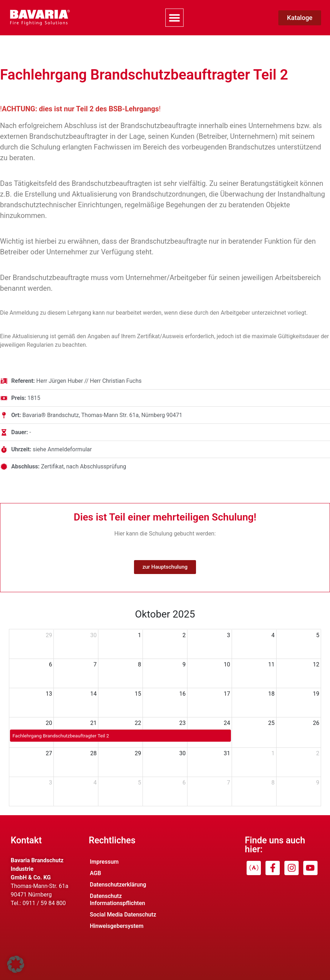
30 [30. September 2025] (93, 635)
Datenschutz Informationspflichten (117, 900)
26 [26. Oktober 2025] (316, 723)
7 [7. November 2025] (229, 783)
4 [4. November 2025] (95, 783)
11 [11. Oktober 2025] (272, 664)
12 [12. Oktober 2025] (316, 664)
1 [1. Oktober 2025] (140, 635)
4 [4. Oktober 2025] (273, 635)
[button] (175, 18)
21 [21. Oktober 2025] (93, 723)
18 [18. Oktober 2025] (272, 694)
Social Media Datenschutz (123, 915)
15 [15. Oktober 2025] (138, 694)
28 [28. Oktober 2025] (93, 753)
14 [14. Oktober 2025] (93, 694)
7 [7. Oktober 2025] (95, 664)
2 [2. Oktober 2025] (184, 635)
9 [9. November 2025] (318, 783)
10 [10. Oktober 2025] (227, 664)
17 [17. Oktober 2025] (227, 694)
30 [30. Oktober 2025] (182, 753)
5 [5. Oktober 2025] (318, 635)
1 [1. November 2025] (273, 753)
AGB (96, 873)
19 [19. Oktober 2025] (316, 694)
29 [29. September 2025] (49, 635)
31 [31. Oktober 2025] (227, 753)
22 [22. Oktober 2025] (138, 723)
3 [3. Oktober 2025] (229, 635)
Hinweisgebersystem (117, 926)
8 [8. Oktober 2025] (140, 664)
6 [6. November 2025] (184, 783)
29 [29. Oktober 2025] (138, 753)
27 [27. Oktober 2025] (49, 753)
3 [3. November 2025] (50, 783)
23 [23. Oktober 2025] (182, 723)
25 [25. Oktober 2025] (272, 723)
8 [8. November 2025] (273, 783)
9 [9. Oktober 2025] (184, 664)
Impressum (104, 862)
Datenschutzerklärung (118, 885)
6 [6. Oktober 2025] (50, 664)
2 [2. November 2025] (318, 753)
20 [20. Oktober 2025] (49, 723)
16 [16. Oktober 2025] (182, 694)
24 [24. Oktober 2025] (227, 723)
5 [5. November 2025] (140, 783)
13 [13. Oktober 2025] (49, 694)
